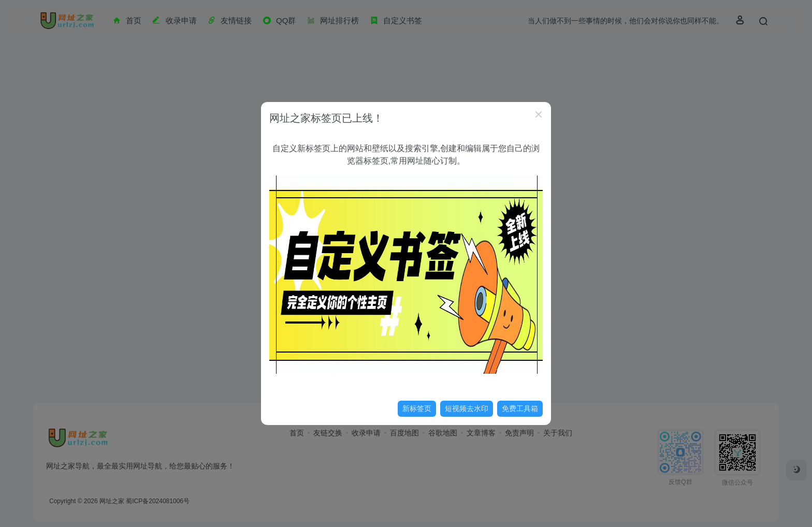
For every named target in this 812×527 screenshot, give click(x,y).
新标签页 (417, 408)
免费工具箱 (520, 408)
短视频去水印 (467, 408)
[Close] (539, 115)
